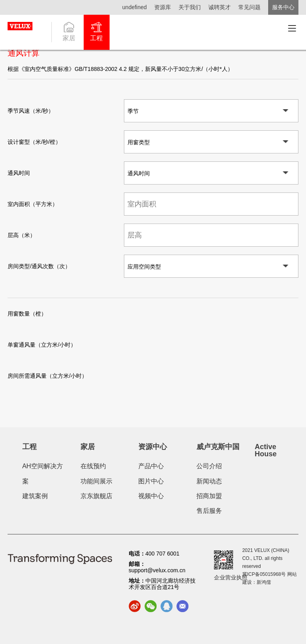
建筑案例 (35, 496)
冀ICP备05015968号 (264, 574)
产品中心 (151, 466)
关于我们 (190, 7)
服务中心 (283, 7)
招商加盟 (209, 496)
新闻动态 (209, 481)
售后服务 (209, 511)
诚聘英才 (220, 7)
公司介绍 (209, 466)
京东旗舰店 (96, 496)
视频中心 (151, 496)
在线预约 (93, 466)
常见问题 (249, 7)
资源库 (163, 7)
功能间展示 (96, 481)
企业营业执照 (231, 577)
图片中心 (151, 481)
